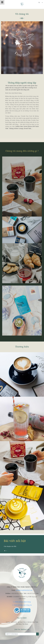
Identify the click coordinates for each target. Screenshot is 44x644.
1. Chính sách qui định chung (22, 602)
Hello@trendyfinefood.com (24, 590)
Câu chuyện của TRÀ (10, 546)
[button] (5, 551)
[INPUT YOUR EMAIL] (21, 634)
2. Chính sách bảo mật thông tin (22, 605)
